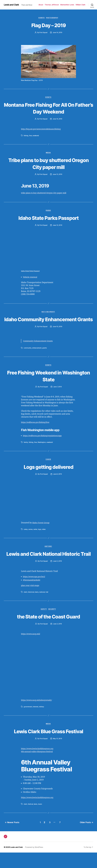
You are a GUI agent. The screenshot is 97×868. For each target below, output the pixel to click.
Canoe (49, 468)
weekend (36, 136)
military (42, 722)
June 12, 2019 (57, 226)
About (41, 5)
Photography (52, 18)
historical (31, 608)
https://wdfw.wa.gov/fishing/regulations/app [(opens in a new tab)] (44, 444)
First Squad (43, 33)
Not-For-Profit (48, 313)
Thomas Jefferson (52, 5)
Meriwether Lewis (67, 5)
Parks (48, 211)
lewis (37, 608)
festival (30, 820)
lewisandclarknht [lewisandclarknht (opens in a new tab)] (33, 596)
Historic (48, 555)
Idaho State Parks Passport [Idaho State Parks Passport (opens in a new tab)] (31, 272)
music (40, 820)
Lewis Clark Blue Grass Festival (49, 747)
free (31, 136)
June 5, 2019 (57, 577)
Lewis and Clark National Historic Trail (48, 566)
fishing (26, 136)
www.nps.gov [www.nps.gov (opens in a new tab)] (36, 592)
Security (52, 625)
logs (40, 538)
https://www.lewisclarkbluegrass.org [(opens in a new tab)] (38, 765)
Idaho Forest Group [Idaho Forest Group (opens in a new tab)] (41, 531)
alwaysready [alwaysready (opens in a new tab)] (47, 716)
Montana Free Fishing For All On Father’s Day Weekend (48, 108)
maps (37, 601)
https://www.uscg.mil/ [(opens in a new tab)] (31, 650)
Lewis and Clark (12, 5)
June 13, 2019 (57, 175)
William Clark (80, 5)
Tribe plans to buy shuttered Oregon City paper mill (49, 164)
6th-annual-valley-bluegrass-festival (38, 768)
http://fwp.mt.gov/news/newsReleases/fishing (42, 129)
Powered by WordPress (35, 863)
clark (25, 608)
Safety (44, 625)
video (44, 538)
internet (36, 722)
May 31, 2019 (57, 754)
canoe (31, 538)
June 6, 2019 (57, 483)
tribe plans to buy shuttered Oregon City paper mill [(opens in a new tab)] (45, 194)
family (26, 450)
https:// (26, 592)
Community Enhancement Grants (39, 349)
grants (45, 356)
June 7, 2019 (57, 395)
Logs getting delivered (48, 475)
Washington (42, 450)
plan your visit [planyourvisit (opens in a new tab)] (28, 601)
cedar (36, 538)
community (28, 356)
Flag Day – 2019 (48, 25)
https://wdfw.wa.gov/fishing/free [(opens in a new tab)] (36, 431)
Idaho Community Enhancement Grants (48, 324)
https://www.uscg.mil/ (31, 716)
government (28, 722)
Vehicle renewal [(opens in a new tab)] (31, 278)
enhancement (37, 356)
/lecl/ (44, 592)
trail (47, 608)
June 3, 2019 (57, 640)
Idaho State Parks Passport (49, 219)
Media (49, 153)
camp (26, 538)
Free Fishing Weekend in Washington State (48, 384)
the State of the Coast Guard (48, 632)
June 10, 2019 (57, 335)
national (42, 608)
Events (41, 18)
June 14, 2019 (57, 33)
